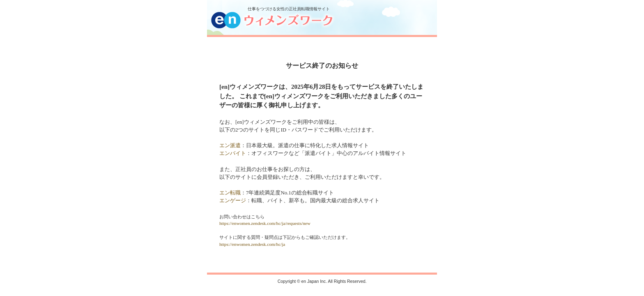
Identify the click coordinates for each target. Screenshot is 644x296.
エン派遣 (230, 146)
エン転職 (230, 193)
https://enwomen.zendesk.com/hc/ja (252, 244)
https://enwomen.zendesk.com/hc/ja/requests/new (265, 223)
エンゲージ (233, 201)
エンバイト (233, 153)
